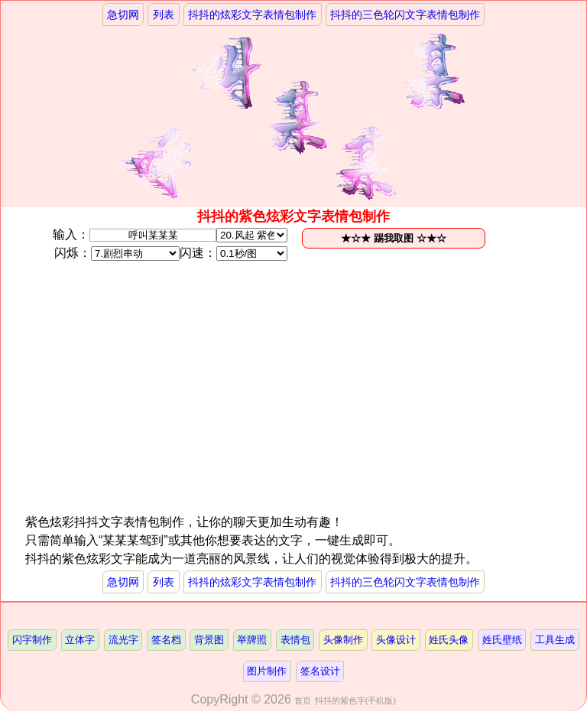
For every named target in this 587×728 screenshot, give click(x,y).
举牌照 (252, 640)
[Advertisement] (159, 406)
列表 (164, 15)
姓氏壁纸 (502, 640)
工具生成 (555, 640)
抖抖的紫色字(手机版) (355, 700)
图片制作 (267, 671)
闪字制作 (32, 640)
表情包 (295, 640)
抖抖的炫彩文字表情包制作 (252, 15)
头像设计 (396, 640)
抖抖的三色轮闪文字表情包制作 (405, 15)
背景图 (209, 640)
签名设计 (320, 671)
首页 (303, 700)
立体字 (80, 640)
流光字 (123, 640)
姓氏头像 (449, 640)
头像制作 (343, 640)
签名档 (166, 640)
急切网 (123, 15)
